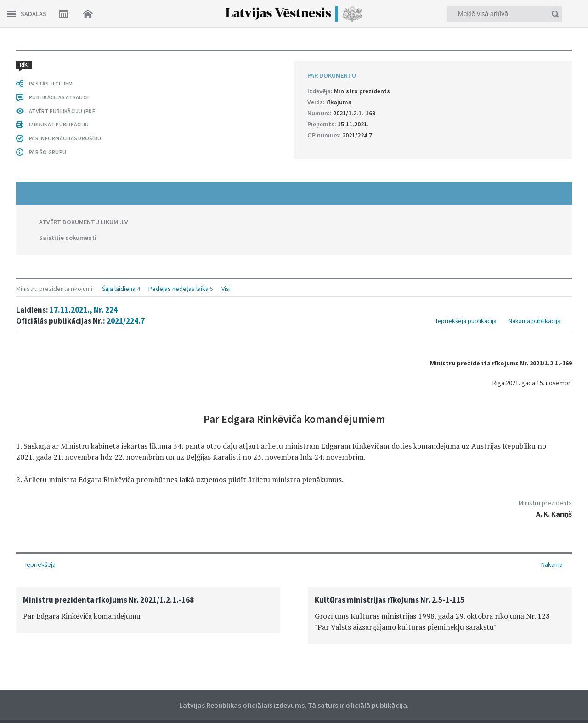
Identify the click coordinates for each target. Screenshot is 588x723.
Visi (226, 289)
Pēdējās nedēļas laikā (178, 289)
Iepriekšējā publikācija (466, 321)
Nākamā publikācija (534, 321)
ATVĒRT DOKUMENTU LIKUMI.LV (84, 222)
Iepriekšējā (40, 564)
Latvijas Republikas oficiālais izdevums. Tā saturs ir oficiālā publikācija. (294, 705)
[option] (148, 610)
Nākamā (552, 564)
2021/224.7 (126, 321)
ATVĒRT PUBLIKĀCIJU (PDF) (63, 111)
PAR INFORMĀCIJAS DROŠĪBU (65, 138)
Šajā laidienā (119, 289)
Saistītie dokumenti (68, 238)
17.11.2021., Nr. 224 (84, 310)
